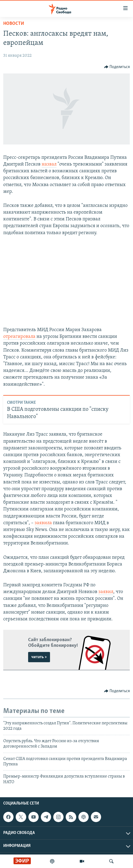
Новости (14, 24)
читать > (39, 657)
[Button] (117, 67)
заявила (43, 523)
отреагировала (19, 337)
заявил (106, 592)
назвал (49, 164)
